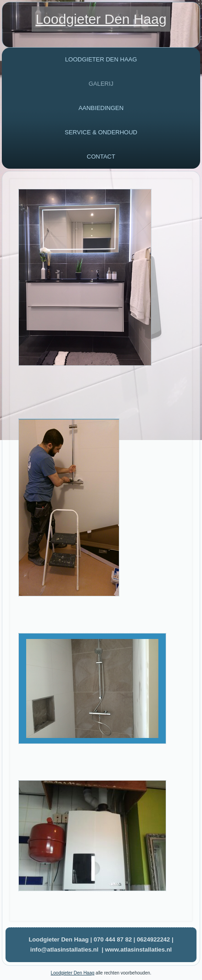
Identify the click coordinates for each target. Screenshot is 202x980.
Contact (101, 157)
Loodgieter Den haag (101, 59)
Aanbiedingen (101, 108)
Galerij (101, 84)
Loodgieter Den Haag (101, 19)
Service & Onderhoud (101, 132)
